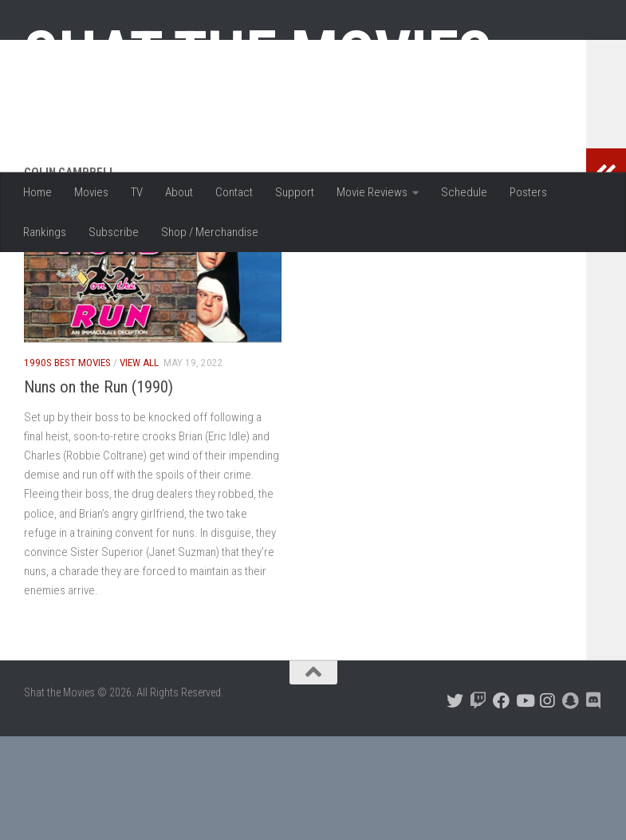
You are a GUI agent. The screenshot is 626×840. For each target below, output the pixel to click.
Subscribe (114, 232)
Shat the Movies (258, 54)
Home (37, 192)
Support (295, 192)
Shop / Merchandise (210, 232)
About (179, 192)
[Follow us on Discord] (594, 805)
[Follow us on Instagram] (547, 805)
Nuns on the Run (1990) (98, 491)
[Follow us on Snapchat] (571, 805)
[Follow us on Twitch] (478, 805)
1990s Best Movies (67, 466)
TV (137, 192)
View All (139, 466)
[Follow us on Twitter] (455, 805)
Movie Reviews (372, 192)
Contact (234, 192)
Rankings (45, 232)
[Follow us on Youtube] (524, 805)
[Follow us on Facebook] (501, 805)
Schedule (464, 192)
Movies (91, 192)
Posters (528, 192)
